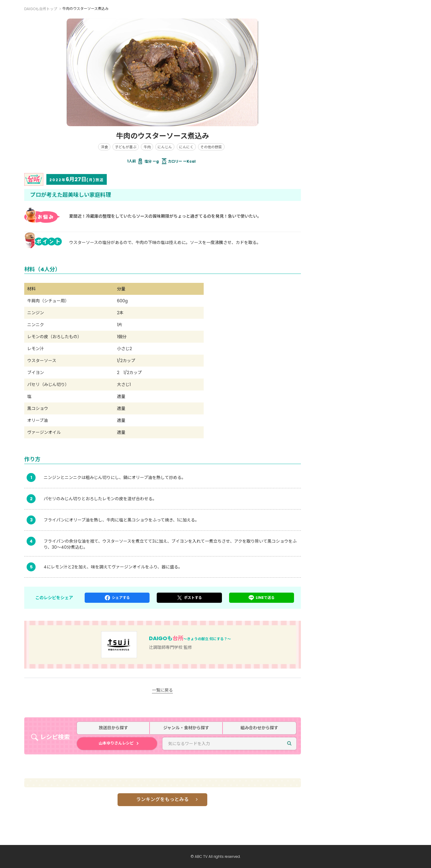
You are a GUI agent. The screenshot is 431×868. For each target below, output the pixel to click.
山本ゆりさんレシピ (116, 743)
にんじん (165, 147)
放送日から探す (113, 728)
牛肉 (147, 147)
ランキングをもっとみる (162, 799)
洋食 (104, 147)
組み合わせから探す (259, 728)
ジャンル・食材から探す (186, 728)
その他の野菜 (211, 147)
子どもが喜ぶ (126, 147)
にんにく (186, 147)
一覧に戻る (162, 690)
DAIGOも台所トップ (41, 9)
